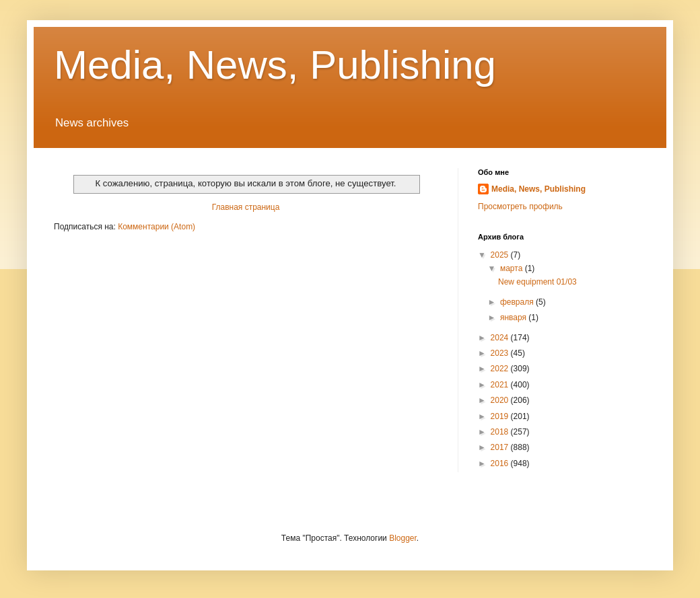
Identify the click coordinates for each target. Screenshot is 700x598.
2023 (501, 353)
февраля (518, 302)
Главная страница (246, 207)
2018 (501, 432)
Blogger (403, 538)
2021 (501, 385)
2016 (501, 463)
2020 (501, 400)
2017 (501, 447)
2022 (501, 369)
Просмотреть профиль (520, 207)
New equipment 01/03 (537, 282)
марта (513, 268)
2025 (501, 255)
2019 (501, 416)
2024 (501, 338)
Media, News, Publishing (275, 65)
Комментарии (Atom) (156, 227)
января (514, 317)
